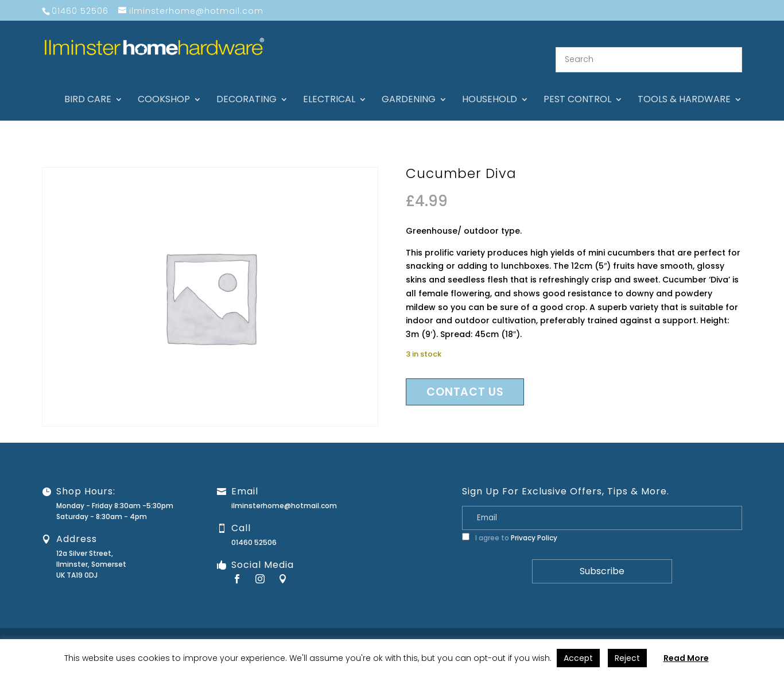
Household (490, 86)
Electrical (329, 86)
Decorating (247, 86)
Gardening (409, 86)
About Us (466, 629)
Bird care (88, 86)
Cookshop (164, 86)
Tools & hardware (684, 86)
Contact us (465, 378)
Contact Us (511, 629)
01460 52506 (254, 528)
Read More (686, 658)
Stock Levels (754, 629)
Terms (712, 629)
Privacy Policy (534, 523)
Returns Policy (612, 629)
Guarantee (560, 629)
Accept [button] (578, 658)
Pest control (577, 86)
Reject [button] (627, 658)
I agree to (510, 523)
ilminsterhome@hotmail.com (284, 491)
